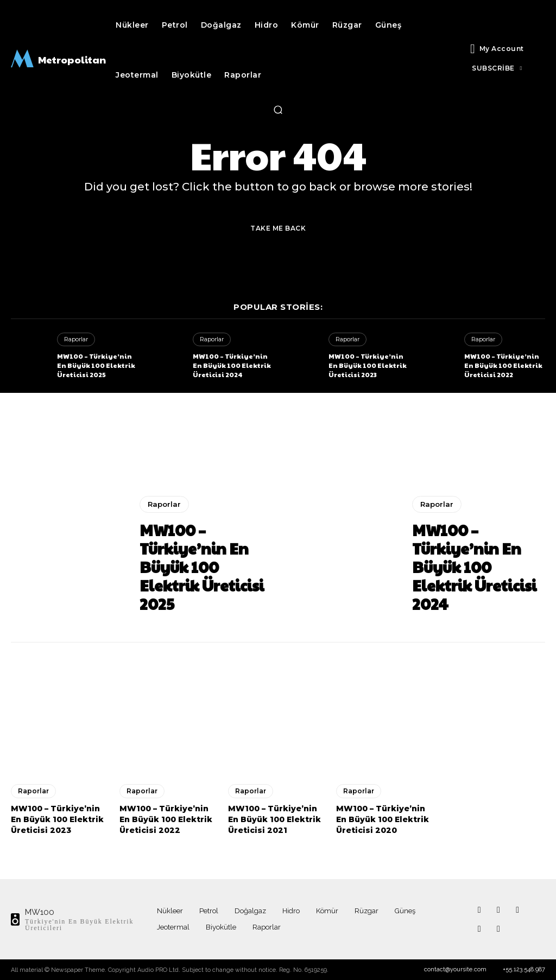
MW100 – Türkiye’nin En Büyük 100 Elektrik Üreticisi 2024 (232, 365)
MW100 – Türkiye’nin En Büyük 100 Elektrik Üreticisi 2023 (368, 365)
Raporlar (76, 339)
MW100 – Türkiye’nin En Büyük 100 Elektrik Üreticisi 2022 (503, 365)
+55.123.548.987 (524, 969)
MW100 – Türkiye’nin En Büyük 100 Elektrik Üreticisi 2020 (383, 819)
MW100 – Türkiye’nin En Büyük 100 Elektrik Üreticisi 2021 (274, 819)
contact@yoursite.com (455, 969)
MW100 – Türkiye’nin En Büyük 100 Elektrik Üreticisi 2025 (96, 365)
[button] (278, 110)
